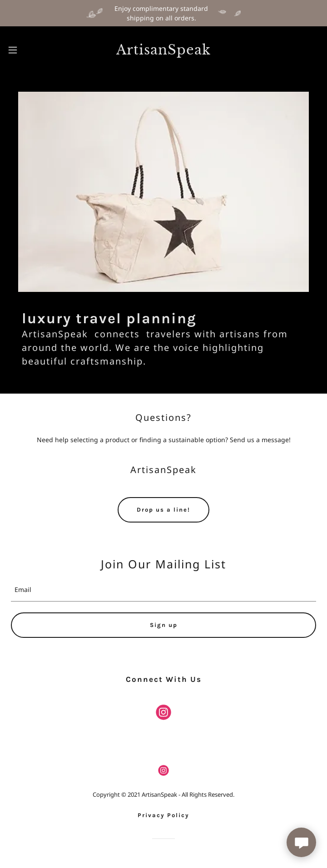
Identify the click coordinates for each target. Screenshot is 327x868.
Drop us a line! (163, 510)
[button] (26, 50)
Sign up (164, 625)
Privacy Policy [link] (163, 815)
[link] (163, 50)
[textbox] (163, 590)
